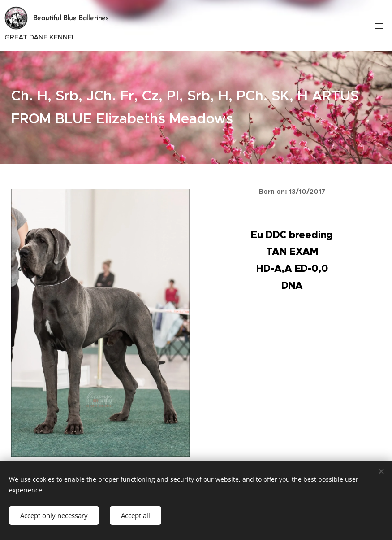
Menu (379, 26)
